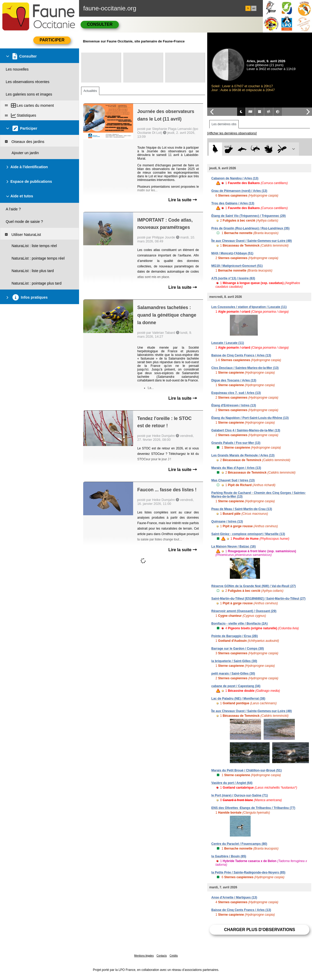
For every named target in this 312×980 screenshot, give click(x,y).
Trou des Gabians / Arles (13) (233, 203)
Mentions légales (144, 956)
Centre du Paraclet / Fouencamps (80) (239, 844)
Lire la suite (182, 200)
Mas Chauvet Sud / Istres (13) (233, 480)
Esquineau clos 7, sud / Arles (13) (236, 393)
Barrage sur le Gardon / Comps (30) (238, 649)
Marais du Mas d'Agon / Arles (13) (236, 468)
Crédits (174, 956)
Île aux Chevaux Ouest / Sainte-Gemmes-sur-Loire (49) (252, 241)
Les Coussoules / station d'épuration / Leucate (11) (249, 307)
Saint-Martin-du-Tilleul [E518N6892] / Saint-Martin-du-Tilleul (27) (258, 599)
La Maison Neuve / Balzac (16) (234, 546)
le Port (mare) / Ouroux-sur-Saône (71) (240, 795)
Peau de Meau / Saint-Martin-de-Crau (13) (242, 509)
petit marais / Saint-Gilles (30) (233, 674)
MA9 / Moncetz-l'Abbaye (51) (232, 253)
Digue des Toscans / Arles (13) (234, 380)
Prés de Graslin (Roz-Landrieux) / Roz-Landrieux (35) (251, 228)
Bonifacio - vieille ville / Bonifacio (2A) (240, 624)
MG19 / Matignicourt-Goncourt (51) (237, 266)
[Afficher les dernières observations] (232, 133)
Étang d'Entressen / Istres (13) (234, 405)
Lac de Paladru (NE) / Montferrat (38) (238, 699)
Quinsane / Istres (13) (227, 522)
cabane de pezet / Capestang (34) (236, 686)
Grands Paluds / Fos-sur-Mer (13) (236, 443)
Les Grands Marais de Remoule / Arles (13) (243, 455)
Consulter (100, 24)
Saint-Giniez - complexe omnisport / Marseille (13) (248, 534)
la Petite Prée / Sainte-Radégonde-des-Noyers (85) (248, 872)
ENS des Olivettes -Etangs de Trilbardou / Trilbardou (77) (253, 808)
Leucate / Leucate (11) (228, 343)
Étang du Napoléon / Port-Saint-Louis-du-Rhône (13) (250, 418)
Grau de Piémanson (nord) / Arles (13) (239, 191)
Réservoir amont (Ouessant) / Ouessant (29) (244, 611)
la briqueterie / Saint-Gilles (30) (234, 661)
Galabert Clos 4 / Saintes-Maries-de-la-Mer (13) (246, 430)
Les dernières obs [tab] (224, 124)
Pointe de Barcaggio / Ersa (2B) (235, 636)
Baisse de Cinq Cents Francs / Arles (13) (241, 355)
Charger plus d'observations (260, 930)
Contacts (162, 956)
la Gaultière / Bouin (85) (229, 856)
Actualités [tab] (90, 91)
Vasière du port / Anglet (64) (232, 783)
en (254, 8)
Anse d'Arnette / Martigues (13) (234, 897)
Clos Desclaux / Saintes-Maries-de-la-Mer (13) (245, 368)
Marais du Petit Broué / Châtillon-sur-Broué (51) (247, 770)
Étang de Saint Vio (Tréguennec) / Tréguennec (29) (249, 216)
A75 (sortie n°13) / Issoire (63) (233, 278)
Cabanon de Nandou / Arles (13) (235, 178)
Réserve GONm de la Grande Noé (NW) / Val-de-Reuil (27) (254, 586)
